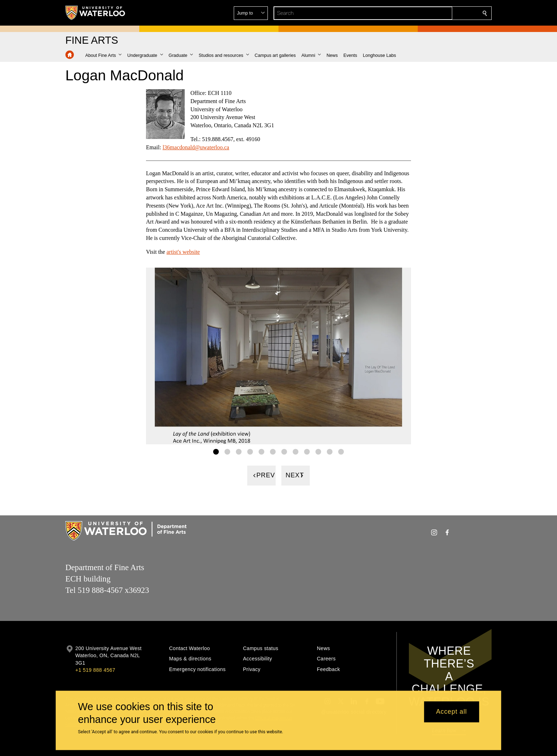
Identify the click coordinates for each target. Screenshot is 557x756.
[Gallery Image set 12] (341, 452)
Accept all (451, 712)
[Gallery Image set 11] (330, 452)
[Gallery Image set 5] (261, 452)
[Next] (296, 476)
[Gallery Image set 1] (216, 452)
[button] (433, 13)
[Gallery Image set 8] (296, 452)
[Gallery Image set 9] (307, 452)
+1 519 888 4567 (95, 670)
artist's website (183, 252)
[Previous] (261, 476)
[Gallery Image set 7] (284, 452)
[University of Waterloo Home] (96, 13)
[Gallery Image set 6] (273, 452)
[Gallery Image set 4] (250, 452)
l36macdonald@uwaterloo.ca (196, 147)
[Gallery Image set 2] (227, 452)
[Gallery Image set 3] (239, 452)
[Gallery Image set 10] (318, 452)
